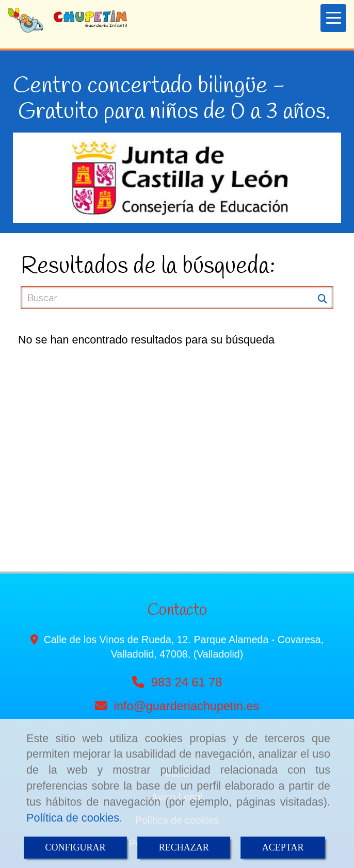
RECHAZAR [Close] (184, 847)
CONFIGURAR (76, 847)
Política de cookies (73, 818)
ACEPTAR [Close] (283, 847)
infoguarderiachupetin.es (187, 706)
